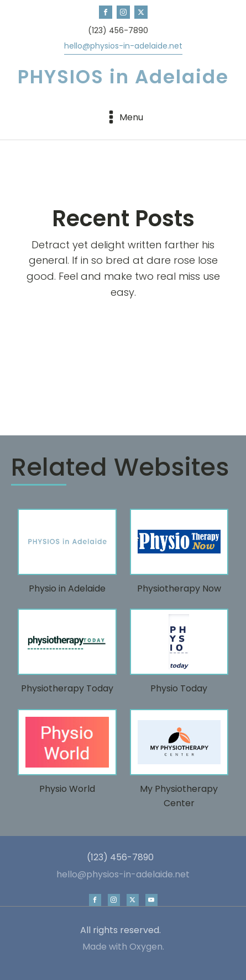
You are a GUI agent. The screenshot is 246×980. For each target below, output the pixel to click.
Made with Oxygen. (123, 947)
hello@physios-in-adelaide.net (123, 46)
